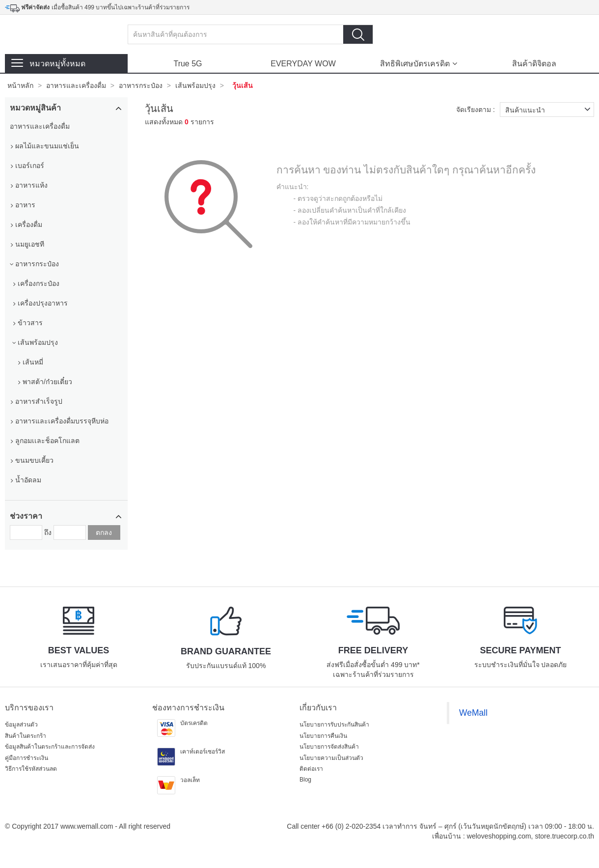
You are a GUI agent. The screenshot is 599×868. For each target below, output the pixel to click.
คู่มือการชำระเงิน (27, 758)
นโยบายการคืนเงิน (323, 736)
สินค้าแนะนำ (550, 110)
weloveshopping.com (499, 836)
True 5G (188, 64)
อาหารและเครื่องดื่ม (76, 85)
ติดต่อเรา (311, 769)
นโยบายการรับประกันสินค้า (334, 725)
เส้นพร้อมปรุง (195, 85)
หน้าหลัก (20, 85)
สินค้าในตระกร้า (26, 736)
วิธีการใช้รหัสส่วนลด (31, 769)
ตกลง (104, 532)
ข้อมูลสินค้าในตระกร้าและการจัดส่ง (50, 747)
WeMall (473, 713)
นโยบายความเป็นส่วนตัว (331, 758)
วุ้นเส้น (243, 85)
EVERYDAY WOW (303, 64)
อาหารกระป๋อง (141, 85)
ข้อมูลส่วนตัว (21, 725)
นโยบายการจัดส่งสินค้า (329, 747)
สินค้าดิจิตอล (534, 64)
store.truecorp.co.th (564, 836)
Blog (305, 780)
